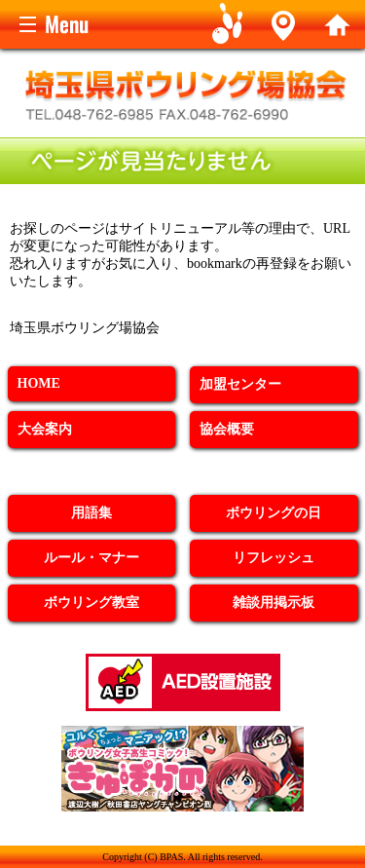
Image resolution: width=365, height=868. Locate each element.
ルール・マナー (91, 558)
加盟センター (240, 384)
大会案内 (45, 429)
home (338, 24)
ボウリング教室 (91, 603)
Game (228, 24)
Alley (283, 24)
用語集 (91, 513)
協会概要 (227, 429)
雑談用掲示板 (274, 603)
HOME (39, 383)
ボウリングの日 (274, 513)
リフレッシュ (274, 558)
